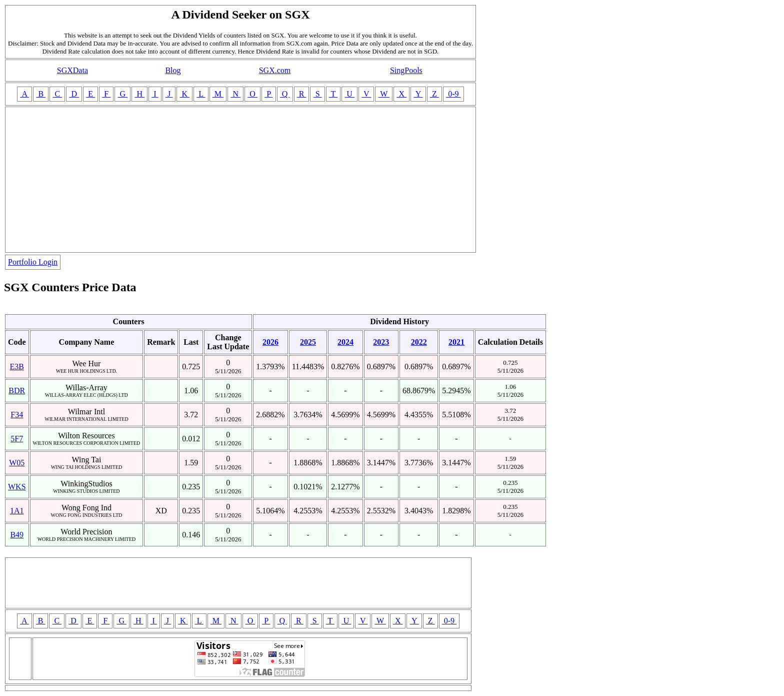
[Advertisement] (240, 180)
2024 (345, 342)
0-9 (453, 94)
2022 (419, 342)
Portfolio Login (33, 262)
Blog (173, 70)
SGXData (72, 70)
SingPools (406, 70)
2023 (381, 342)
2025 (308, 342)
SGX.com (275, 70)
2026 (270, 342)
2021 (456, 342)
